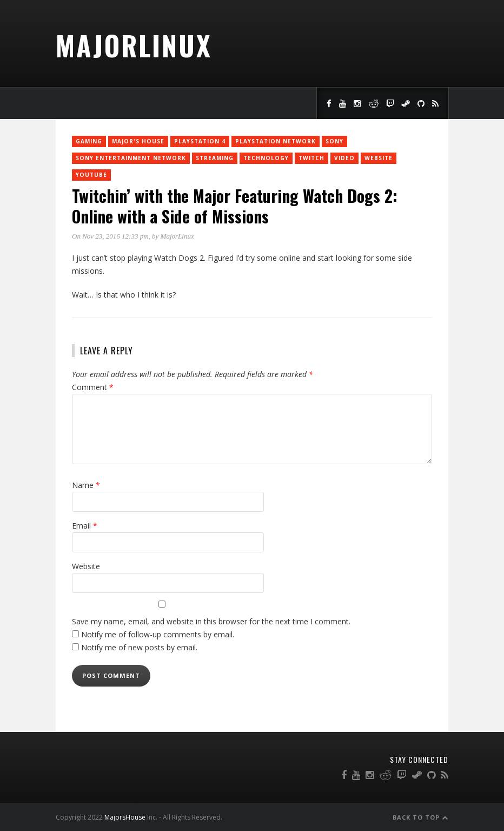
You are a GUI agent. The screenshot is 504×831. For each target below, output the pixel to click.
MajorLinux (134, 45)
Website (379, 158)
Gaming (89, 141)
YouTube (91, 175)
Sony (334, 141)
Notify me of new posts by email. (139, 647)
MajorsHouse (125, 817)
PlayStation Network (276, 141)
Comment (93, 387)
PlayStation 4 (200, 141)
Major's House (138, 141)
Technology (266, 158)
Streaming (215, 158)
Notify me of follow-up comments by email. (158, 634)
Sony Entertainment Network (131, 158)
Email (85, 526)
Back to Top (420, 817)
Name (86, 485)
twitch (311, 158)
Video (344, 158)
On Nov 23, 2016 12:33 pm (110, 236)
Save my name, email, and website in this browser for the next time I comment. (211, 621)
